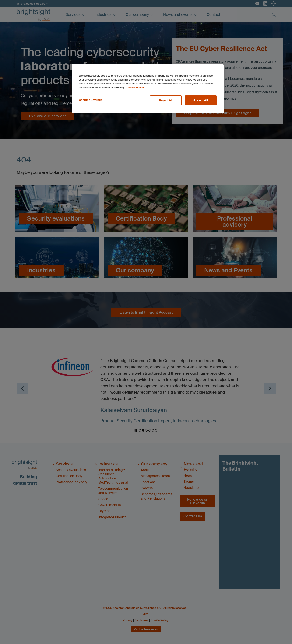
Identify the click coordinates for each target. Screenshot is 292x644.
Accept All (201, 100)
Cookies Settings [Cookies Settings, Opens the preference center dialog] (91, 100)
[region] (148, 89)
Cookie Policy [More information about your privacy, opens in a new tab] (135, 88)
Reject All (166, 100)
